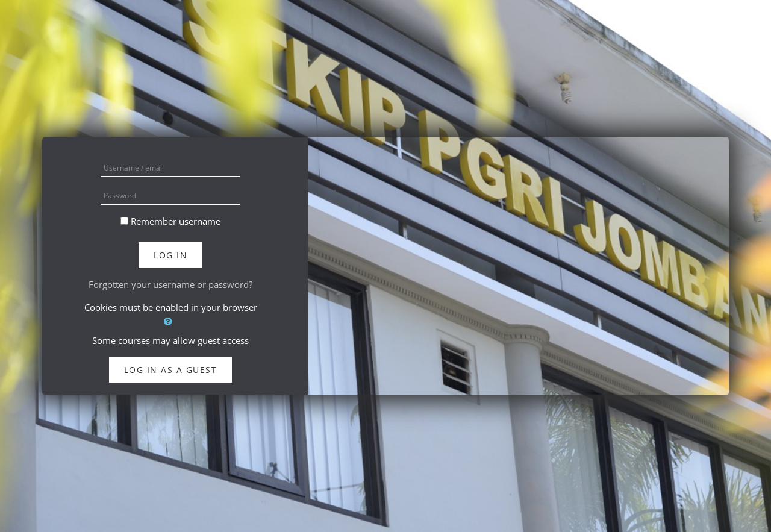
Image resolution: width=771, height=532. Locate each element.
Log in (170, 255)
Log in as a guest (171, 370)
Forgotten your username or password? (170, 284)
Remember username (176, 221)
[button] (170, 321)
